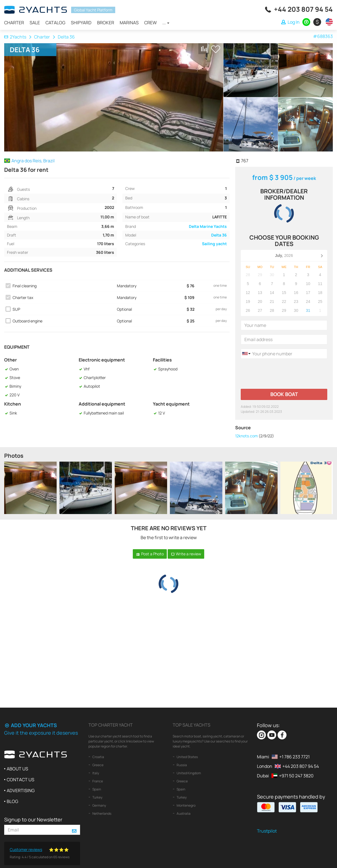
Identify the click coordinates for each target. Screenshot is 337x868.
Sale (35, 23)
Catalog (55, 23)
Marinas (129, 23)
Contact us (21, 780)
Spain (96, 789)
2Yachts (15, 37)
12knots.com (246, 436)
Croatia (98, 757)
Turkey (97, 797)
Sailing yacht (214, 244)
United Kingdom (188, 773)
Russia (181, 765)
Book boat (284, 394)
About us (17, 769)
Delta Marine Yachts (208, 226)
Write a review (186, 554)
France (97, 781)
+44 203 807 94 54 (303, 9)
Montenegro (186, 805)
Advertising (21, 790)
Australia (183, 813)
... (166, 23)
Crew (151, 23)
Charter (14, 23)
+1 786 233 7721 (294, 757)
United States (187, 757)
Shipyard (81, 23)
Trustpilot (267, 831)
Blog (12, 801)
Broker (106, 23)
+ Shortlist (216, 49)
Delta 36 (219, 235)
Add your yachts (31, 725)
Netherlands (102, 813)
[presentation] (283, 374)
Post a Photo (150, 554)
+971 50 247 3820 (296, 776)
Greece (98, 765)
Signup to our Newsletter (33, 819)
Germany (99, 805)
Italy (95, 773)
